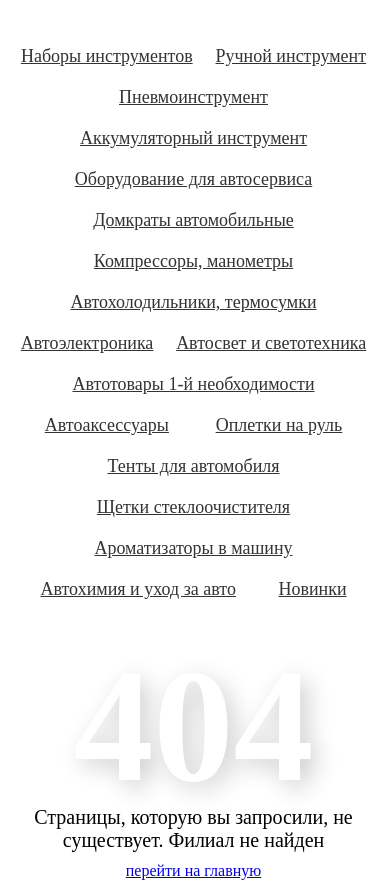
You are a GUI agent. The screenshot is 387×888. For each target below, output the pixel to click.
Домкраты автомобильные (193, 220)
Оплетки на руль (279, 425)
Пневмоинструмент (193, 97)
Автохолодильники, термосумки (193, 302)
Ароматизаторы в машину (193, 548)
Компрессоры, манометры (193, 261)
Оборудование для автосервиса (194, 179)
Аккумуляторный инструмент (193, 138)
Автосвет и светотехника (271, 343)
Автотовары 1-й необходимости (193, 384)
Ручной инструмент (291, 56)
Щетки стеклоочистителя (193, 507)
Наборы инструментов (107, 56)
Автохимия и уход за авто (138, 589)
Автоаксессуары (107, 425)
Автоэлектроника (87, 343)
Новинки (312, 589)
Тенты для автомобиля (193, 466)
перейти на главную (193, 870)
